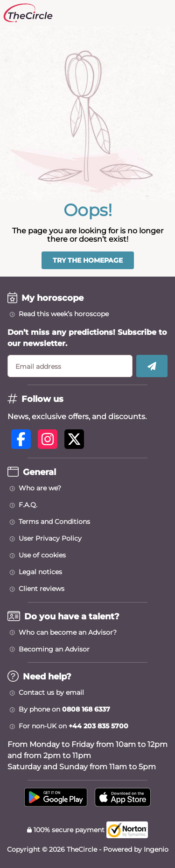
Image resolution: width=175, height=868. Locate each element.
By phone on (64, 709)
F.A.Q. (28, 505)
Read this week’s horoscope (64, 314)
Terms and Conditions (54, 522)
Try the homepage (88, 260)
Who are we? (40, 488)
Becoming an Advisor (54, 649)
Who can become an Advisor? (68, 632)
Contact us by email (51, 692)
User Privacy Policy (50, 538)
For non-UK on (73, 726)
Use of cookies (42, 555)
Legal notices (40, 572)
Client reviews (42, 589)
